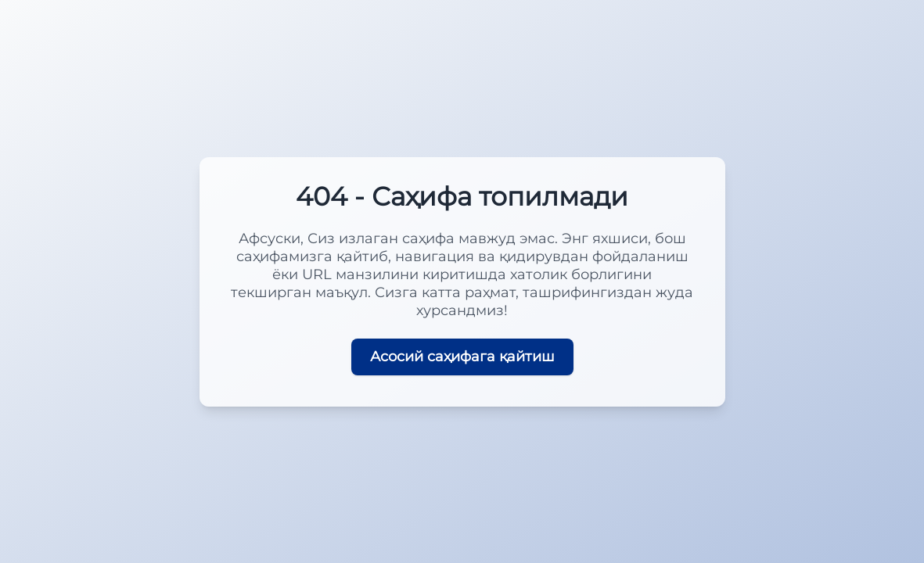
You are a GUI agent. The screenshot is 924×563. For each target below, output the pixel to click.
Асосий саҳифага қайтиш (462, 357)
